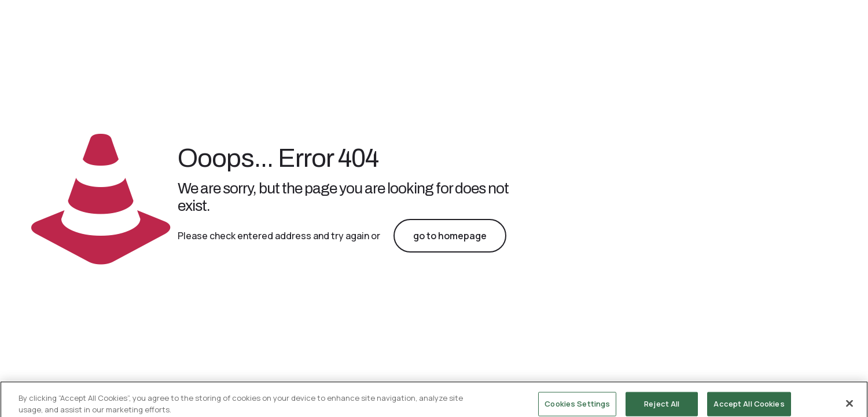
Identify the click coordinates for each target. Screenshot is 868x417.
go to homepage (450, 236)
